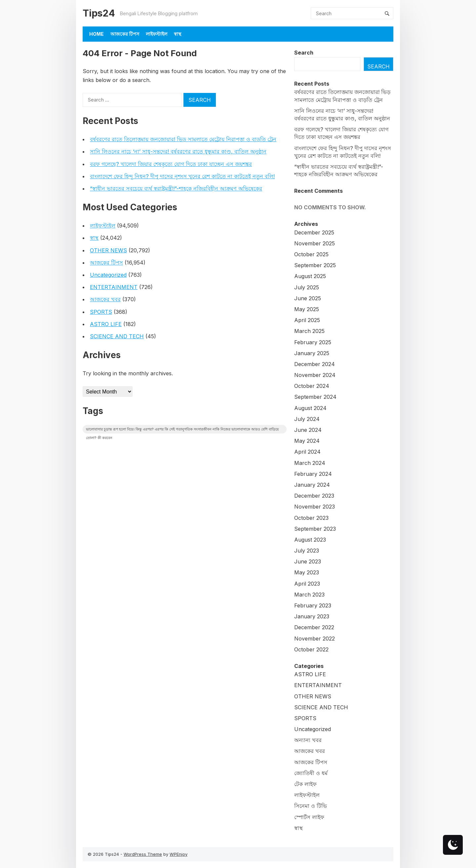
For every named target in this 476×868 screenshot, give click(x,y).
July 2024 (307, 419)
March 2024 (310, 463)
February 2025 (313, 342)
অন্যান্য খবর (308, 740)
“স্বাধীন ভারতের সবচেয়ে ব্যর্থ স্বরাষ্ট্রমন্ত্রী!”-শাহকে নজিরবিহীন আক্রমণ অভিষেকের (176, 188)
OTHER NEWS (108, 250)
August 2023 (310, 540)
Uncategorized (108, 275)
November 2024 (315, 375)
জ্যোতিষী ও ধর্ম (311, 773)
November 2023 (315, 507)
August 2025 (310, 276)
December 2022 (314, 627)
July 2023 (307, 551)
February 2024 (313, 474)
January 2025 (312, 353)
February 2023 (313, 605)
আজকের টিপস (125, 34)
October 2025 (311, 254)
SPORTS (101, 312)
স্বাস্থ (178, 34)
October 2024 (312, 386)
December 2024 (315, 364)
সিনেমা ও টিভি (311, 806)
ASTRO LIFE (106, 324)
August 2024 (310, 408)
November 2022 (315, 639)
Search (304, 53)
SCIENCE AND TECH (117, 336)
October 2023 (311, 518)
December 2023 (314, 496)
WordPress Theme (143, 854)
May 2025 (307, 309)
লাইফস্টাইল (157, 34)
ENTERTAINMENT (114, 287)
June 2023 (308, 561)
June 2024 (308, 430)
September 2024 (315, 397)
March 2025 (309, 331)
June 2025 (308, 298)
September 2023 (315, 529)
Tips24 (99, 13)
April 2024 (307, 452)
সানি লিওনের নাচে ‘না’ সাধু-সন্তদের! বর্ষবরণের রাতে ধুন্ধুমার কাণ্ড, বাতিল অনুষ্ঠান (178, 151)
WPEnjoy (178, 854)
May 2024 (307, 441)
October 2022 (311, 649)
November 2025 (315, 243)
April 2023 (307, 584)
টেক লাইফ (305, 784)
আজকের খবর (105, 299)
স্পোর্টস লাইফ (309, 817)
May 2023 (307, 572)
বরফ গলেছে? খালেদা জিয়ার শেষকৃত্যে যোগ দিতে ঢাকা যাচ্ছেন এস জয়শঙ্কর (171, 164)
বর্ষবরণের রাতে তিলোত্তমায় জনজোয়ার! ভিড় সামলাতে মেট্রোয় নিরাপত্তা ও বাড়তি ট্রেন (183, 139)
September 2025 (315, 265)
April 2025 (307, 320)
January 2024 (312, 485)
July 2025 (307, 287)
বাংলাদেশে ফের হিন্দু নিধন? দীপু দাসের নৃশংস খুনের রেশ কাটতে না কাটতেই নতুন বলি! (182, 176)
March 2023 (309, 595)
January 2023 (312, 616)
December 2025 (314, 232)
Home (97, 34)
